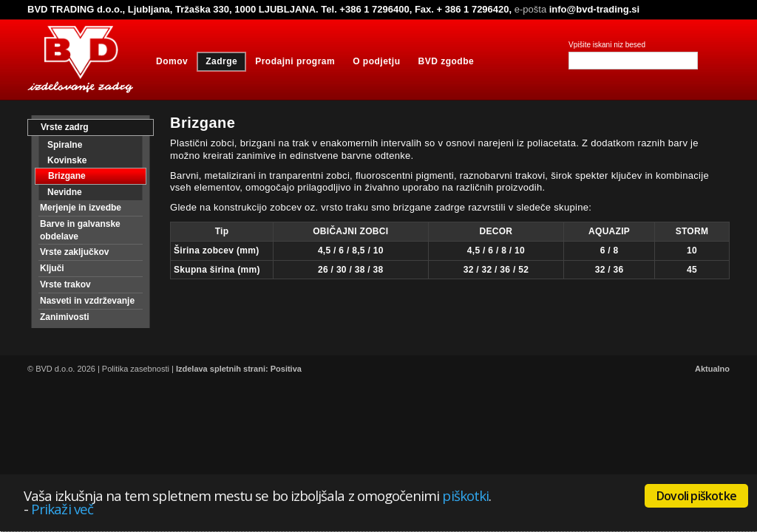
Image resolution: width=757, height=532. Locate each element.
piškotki (465, 495)
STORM (692, 231)
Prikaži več (62, 509)
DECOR (496, 231)
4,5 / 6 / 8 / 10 (496, 250)
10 (692, 250)
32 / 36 (610, 270)
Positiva (286, 369)
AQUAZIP (609, 231)
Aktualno (712, 369)
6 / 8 (610, 250)
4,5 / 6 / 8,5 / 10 (351, 250)
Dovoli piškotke (696, 496)
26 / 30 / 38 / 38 (351, 270)
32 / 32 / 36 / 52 (496, 270)
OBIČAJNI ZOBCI (350, 231)
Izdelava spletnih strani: (222, 369)
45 (692, 270)
